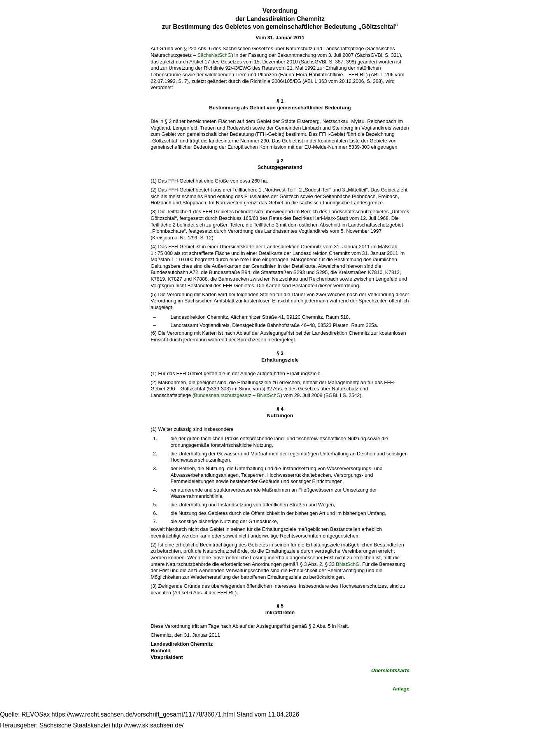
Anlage (401, 689)
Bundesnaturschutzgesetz (223, 395)
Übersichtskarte (390, 670)
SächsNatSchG (214, 55)
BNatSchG (268, 395)
